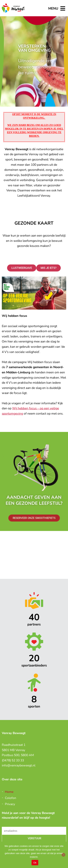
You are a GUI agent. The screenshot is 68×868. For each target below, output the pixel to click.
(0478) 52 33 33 (13, 760)
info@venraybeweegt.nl (19, 765)
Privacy (10, 804)
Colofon (11, 798)
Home (9, 792)
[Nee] (63, 855)
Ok (35, 863)
